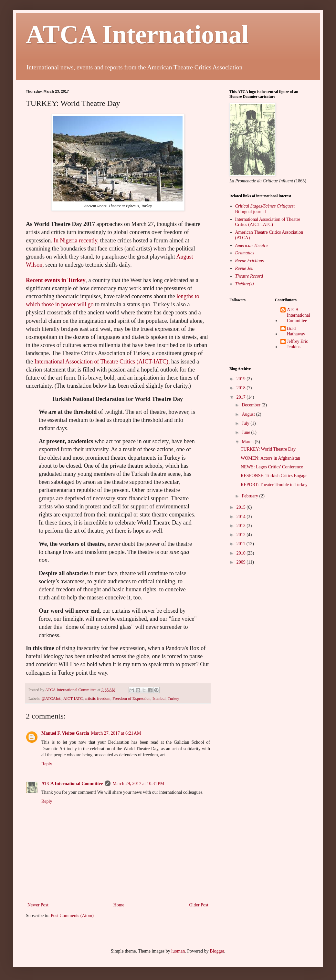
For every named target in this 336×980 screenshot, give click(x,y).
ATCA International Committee (72, 784)
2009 (242, 562)
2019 (242, 379)
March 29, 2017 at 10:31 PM (138, 784)
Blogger (217, 951)
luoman (178, 951)
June (246, 432)
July (246, 423)
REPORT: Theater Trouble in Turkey (274, 485)
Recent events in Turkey (56, 280)
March (248, 442)
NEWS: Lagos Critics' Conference (272, 467)
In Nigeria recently (75, 240)
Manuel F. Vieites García (65, 733)
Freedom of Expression (131, 699)
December (252, 405)
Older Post (199, 905)
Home (119, 905)
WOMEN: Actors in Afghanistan (270, 458)
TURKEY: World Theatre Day (268, 449)
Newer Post (38, 905)
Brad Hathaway (296, 331)
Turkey (173, 699)
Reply (47, 764)
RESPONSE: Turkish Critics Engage (274, 476)
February (250, 496)
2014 (242, 517)
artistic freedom (98, 699)
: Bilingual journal (265, 209)
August (249, 414)
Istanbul (159, 699)
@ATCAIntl (51, 699)
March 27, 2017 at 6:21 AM (116, 733)
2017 (242, 397)
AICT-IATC (73, 699)
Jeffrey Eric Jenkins (297, 344)
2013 (242, 526)
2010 (242, 553)
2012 (242, 535)
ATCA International (137, 35)
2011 (241, 544)
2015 (242, 507)
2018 (242, 388)
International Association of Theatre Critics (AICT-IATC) (101, 362)
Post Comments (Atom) (72, 916)
